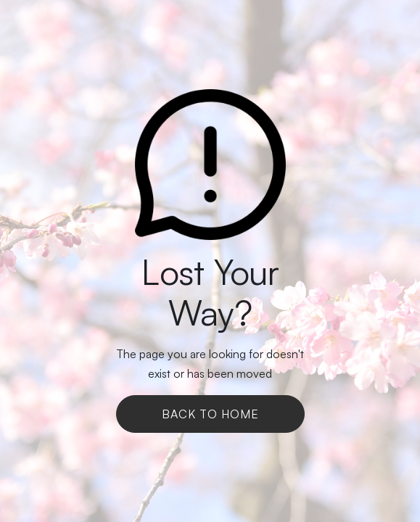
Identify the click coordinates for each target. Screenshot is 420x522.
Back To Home (210, 414)
